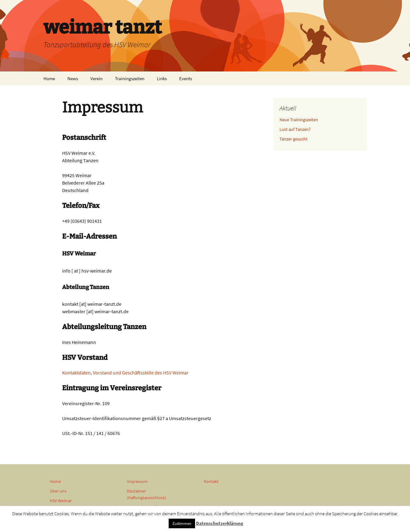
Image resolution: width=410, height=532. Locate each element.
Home (49, 78)
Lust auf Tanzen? (295, 129)
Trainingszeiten (130, 78)
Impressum (137, 481)
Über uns (58, 491)
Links (162, 78)
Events (186, 78)
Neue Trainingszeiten (299, 120)
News (73, 78)
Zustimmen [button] (182, 523)
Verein (96, 78)
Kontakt (211, 481)
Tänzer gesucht (294, 139)
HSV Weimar (61, 501)
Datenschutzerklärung (220, 523)
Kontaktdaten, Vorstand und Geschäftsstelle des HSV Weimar (125, 373)
